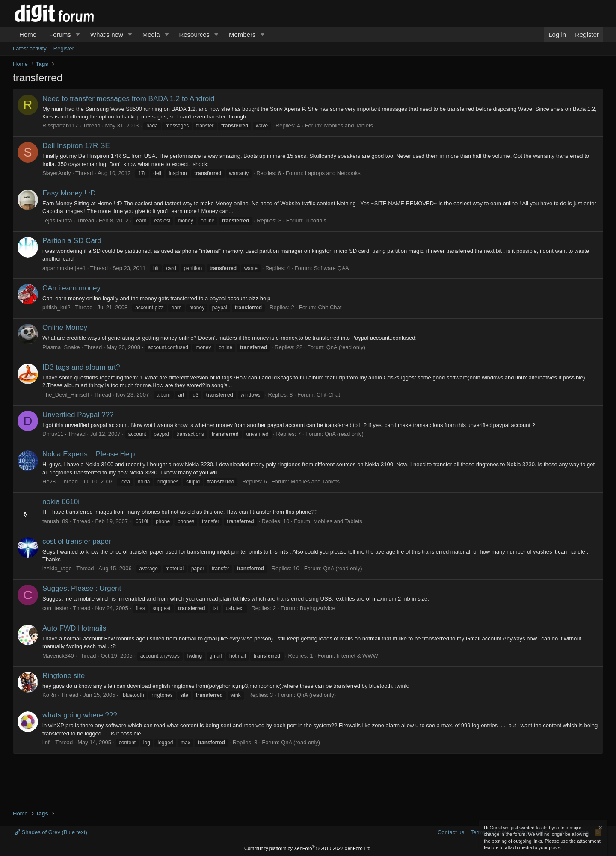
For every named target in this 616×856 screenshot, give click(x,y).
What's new (107, 34)
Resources (194, 34)
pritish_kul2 (56, 307)
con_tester (55, 608)
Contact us (451, 832)
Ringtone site (64, 676)
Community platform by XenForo (308, 848)
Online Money (65, 327)
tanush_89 (55, 521)
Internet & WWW (357, 656)
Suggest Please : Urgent (82, 588)
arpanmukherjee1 (64, 268)
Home (28, 34)
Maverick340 (58, 656)
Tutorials (315, 221)
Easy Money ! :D (69, 193)
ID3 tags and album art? (81, 367)
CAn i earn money (71, 288)
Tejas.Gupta (57, 221)
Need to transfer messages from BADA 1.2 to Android (129, 99)
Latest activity (30, 49)
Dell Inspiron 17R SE (76, 146)
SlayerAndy (56, 173)
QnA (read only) (346, 347)
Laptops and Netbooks (333, 173)
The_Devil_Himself (66, 395)
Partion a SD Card (72, 241)
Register (64, 49)
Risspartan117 (60, 126)
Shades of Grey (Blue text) (51, 832)
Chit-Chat (330, 307)
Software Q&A (331, 268)
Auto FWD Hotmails (74, 628)
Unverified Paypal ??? (78, 415)
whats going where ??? (80, 715)
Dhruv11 (53, 434)
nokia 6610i (61, 502)
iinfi (47, 742)
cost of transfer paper (77, 541)
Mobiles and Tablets (348, 126)
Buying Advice (317, 608)
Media (151, 34)
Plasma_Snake (61, 347)
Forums (60, 34)
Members (242, 34)
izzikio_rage (57, 568)
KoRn (49, 695)
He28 (49, 481)
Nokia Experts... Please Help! (90, 454)
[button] (78, 34)
